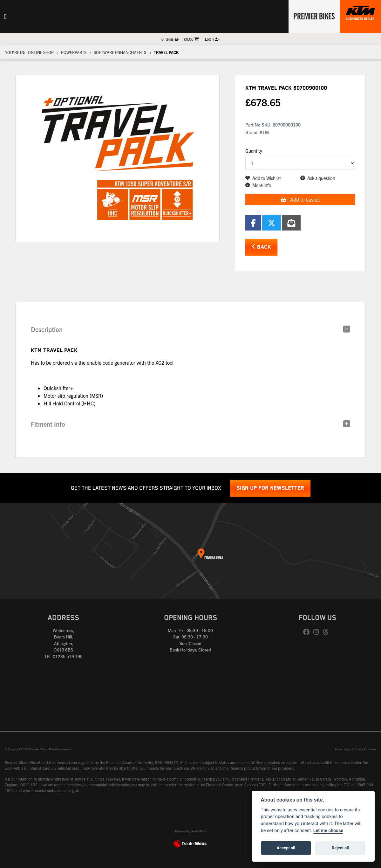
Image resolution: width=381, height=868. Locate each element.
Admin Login (343, 749)
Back (261, 247)
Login (212, 39)
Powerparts (74, 52)
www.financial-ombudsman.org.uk (51, 790)
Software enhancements (120, 52)
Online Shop (41, 52)
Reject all (340, 848)
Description (47, 329)
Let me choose (328, 831)
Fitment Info (48, 424)
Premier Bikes (313, 16)
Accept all (286, 848)
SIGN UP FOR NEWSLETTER (270, 488)
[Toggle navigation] (5, 17)
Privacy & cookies (365, 749)
